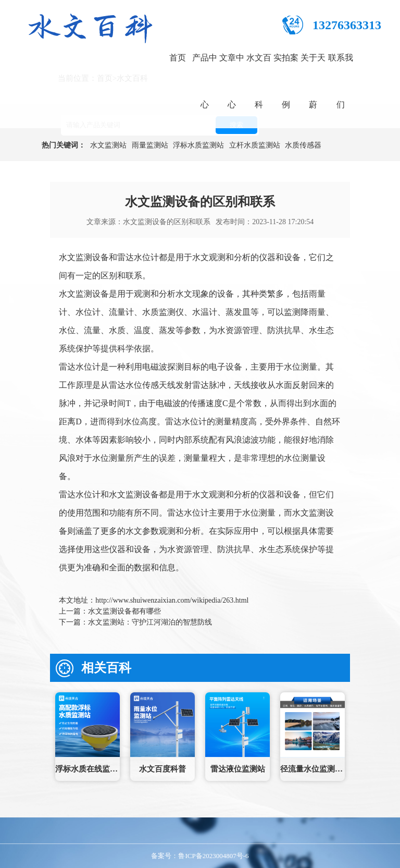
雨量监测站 (150, 145)
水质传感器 (303, 145)
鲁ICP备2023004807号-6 (213, 856)
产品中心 (205, 81)
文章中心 (232, 81)
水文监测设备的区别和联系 (167, 222)
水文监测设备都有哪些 (124, 611)
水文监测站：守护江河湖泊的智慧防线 (150, 622)
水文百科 (259, 81)
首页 (178, 58)
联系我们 (341, 81)
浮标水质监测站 (198, 145)
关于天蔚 (313, 81)
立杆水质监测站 (255, 145)
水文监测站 (108, 145)
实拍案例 (286, 81)
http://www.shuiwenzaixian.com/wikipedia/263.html (172, 600)
